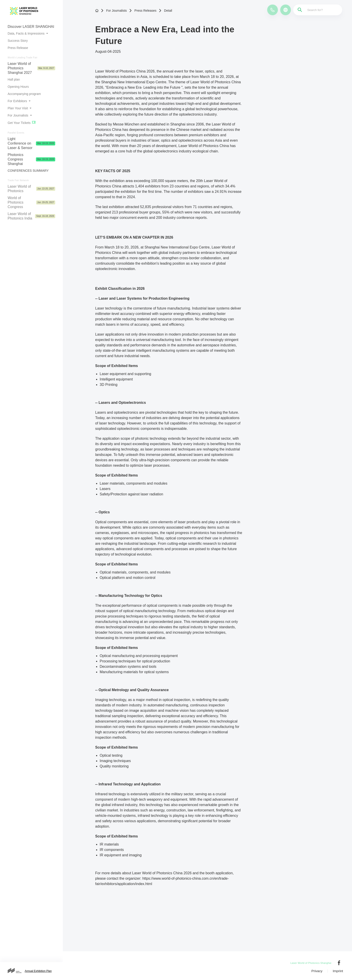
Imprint (338, 971)
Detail (165, 11)
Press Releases (143, 11)
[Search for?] (319, 10)
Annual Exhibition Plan (38, 971)
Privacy (317, 971)
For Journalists (114, 11)
